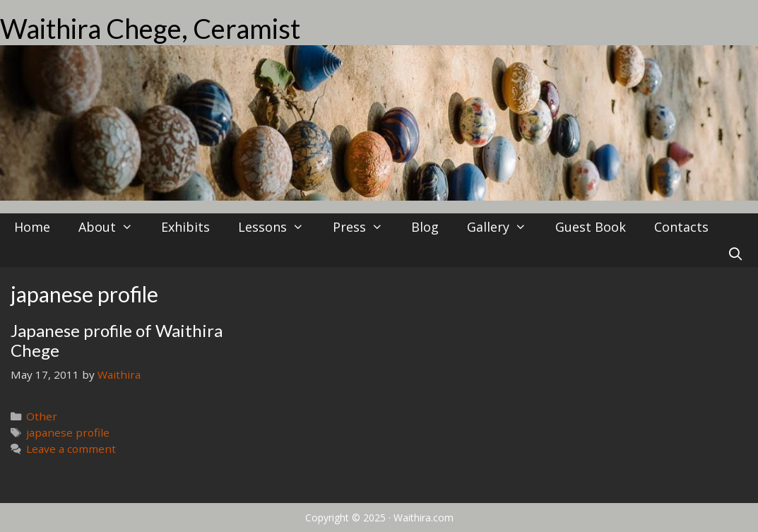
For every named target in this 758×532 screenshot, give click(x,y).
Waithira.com (424, 518)
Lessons (278, 227)
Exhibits (185, 227)
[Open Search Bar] (736, 254)
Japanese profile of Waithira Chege (117, 341)
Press (365, 227)
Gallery (504, 227)
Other (42, 416)
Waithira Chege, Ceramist (150, 28)
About (113, 227)
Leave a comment (71, 449)
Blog (425, 227)
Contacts (681, 227)
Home (32, 227)
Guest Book (591, 227)
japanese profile (68, 432)
